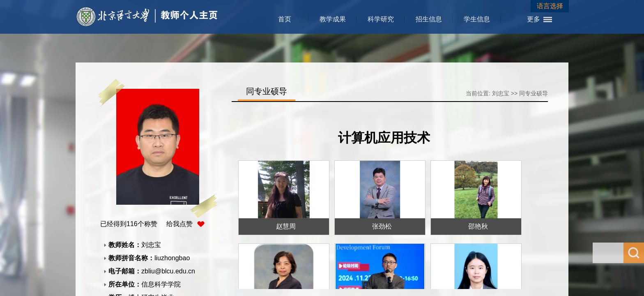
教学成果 (333, 19)
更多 (534, 19)
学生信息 (477, 19)
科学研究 (381, 19)
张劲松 (382, 226)
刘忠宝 (501, 93)
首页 (285, 19)
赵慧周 (286, 226)
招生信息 (429, 19)
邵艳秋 (478, 226)
